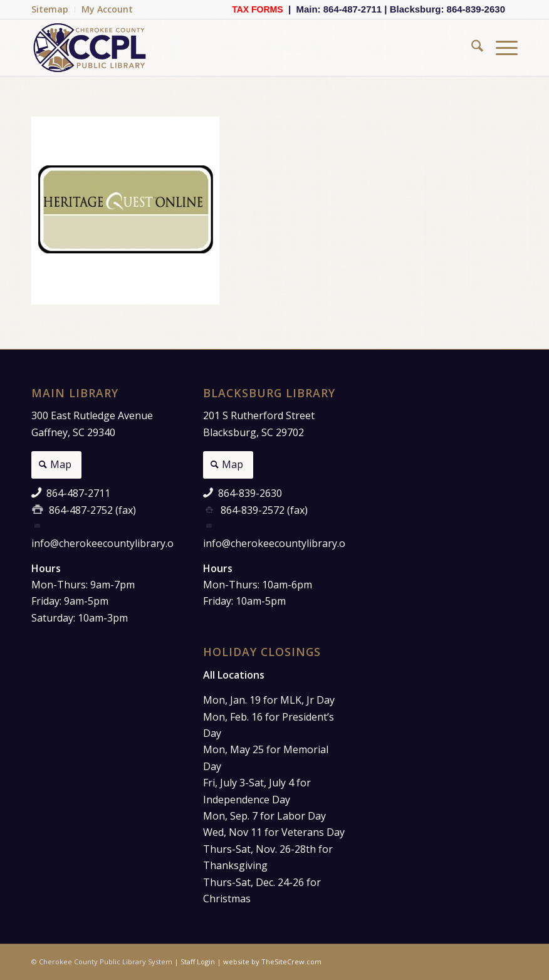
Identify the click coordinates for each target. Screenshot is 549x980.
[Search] (471, 48)
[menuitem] (53, 9)
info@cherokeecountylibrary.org (108, 543)
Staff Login (198, 962)
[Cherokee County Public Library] (90, 48)
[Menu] (500, 48)
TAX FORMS (257, 9)
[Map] (56, 465)
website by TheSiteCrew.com (272, 962)
